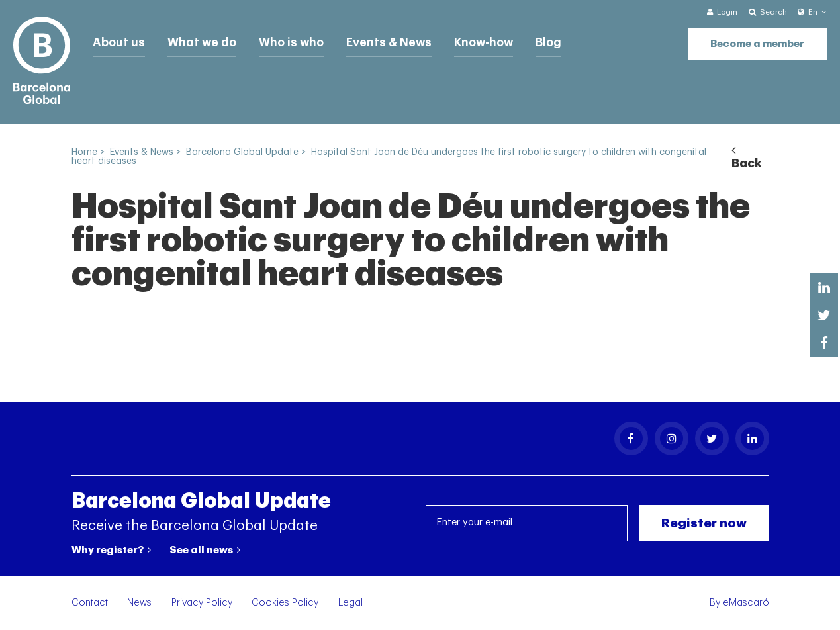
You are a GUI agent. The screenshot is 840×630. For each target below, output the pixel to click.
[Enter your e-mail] (527, 523)
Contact (90, 603)
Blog (541, 41)
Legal (350, 603)
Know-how (477, 41)
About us (118, 41)
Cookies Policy (285, 603)
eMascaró (746, 603)
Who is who (287, 41)
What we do (199, 41)
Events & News (383, 41)
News (139, 603)
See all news (205, 550)
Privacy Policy (202, 603)
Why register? (111, 550)
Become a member (757, 40)
